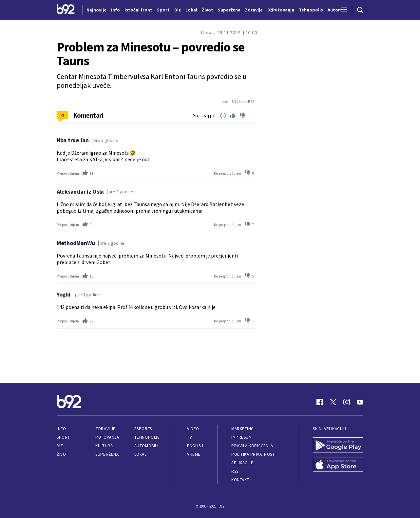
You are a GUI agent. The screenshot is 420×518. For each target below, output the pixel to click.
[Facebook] (320, 402)
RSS (235, 471)
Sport (63, 437)
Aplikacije (242, 463)
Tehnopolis (147, 437)
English (195, 446)
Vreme (194, 454)
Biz (60, 446)
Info (61, 429)
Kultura (104, 446)
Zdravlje (105, 429)
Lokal (141, 454)
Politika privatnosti (254, 454)
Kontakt (240, 480)
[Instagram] (347, 402)
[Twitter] (333, 402)
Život (63, 454)
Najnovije (96, 10)
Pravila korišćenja (252, 446)
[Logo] (66, 10)
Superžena (107, 454)
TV (190, 437)
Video (193, 429)
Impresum (241, 437)
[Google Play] (338, 446)
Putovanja (107, 437)
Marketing (243, 429)
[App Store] (338, 465)
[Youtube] (360, 402)
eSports (143, 429)
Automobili (146, 446)
